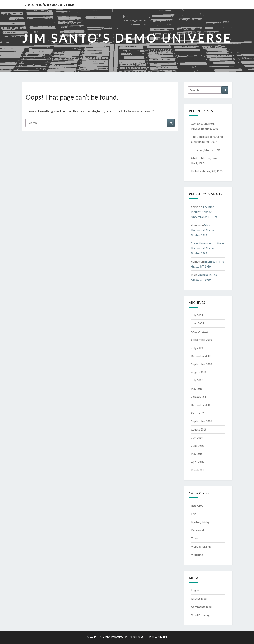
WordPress (136, 636)
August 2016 (199, 429)
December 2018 (201, 356)
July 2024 (197, 315)
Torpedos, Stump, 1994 (206, 150)
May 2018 (197, 389)
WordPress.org (201, 615)
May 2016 (197, 454)
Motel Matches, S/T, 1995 (207, 171)
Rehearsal (198, 530)
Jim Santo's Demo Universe (49, 5)
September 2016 (202, 421)
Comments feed (201, 607)
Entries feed (199, 598)
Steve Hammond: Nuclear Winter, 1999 (203, 230)
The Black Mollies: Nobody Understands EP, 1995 (205, 212)
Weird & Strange (201, 546)
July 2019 (197, 348)
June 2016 (197, 446)
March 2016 (198, 470)
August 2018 (199, 372)
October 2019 (200, 331)
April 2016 (197, 462)
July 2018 (197, 380)
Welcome (197, 555)
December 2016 (201, 405)
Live (194, 514)
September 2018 (202, 364)
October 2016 (200, 413)
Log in (195, 590)
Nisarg (162, 636)
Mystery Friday (200, 522)
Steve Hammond (202, 243)
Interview (197, 506)
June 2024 (197, 323)
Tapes (195, 538)
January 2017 (199, 397)
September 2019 (202, 340)
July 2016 (197, 438)
